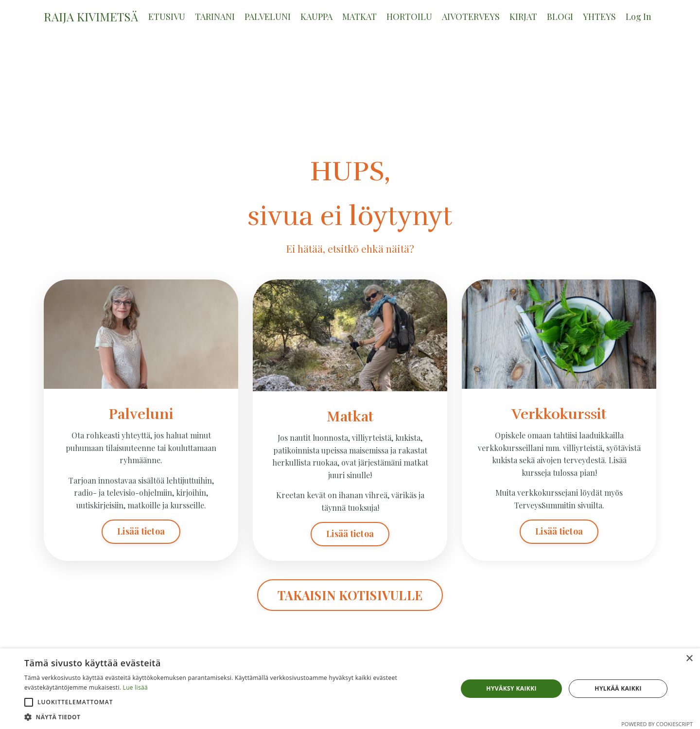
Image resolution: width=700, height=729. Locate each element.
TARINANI (215, 17)
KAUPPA (316, 17)
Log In (639, 17)
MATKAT (359, 17)
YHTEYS (599, 17)
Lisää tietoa (141, 531)
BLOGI (560, 17)
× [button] (689, 659)
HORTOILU (409, 17)
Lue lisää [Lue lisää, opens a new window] (135, 687)
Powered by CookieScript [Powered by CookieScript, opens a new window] (657, 724)
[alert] (350, 689)
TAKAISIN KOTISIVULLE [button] (350, 595)
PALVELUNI (268, 17)
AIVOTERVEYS (471, 17)
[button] (29, 702)
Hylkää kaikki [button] (618, 688)
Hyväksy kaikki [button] (511, 688)
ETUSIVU (167, 17)
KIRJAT (523, 17)
